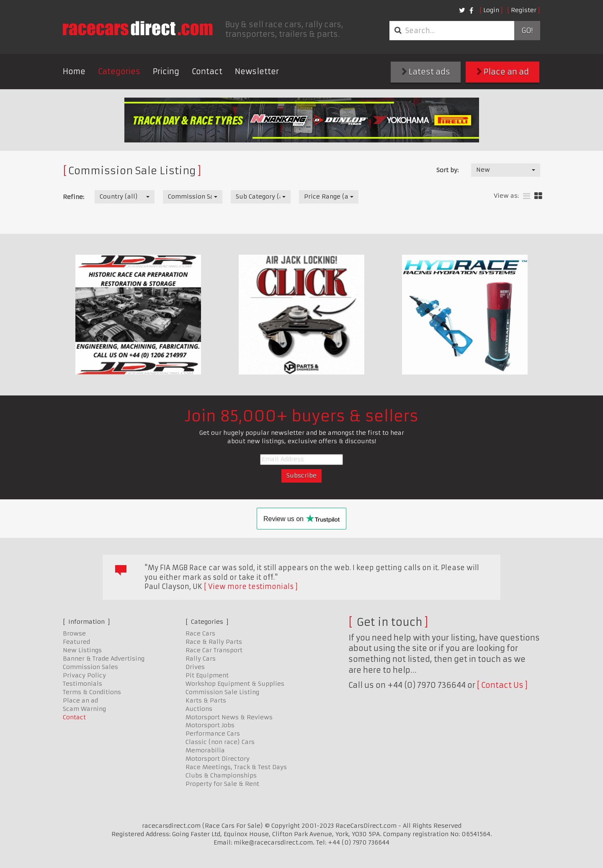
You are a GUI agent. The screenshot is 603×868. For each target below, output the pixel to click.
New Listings (82, 650)
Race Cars (200, 633)
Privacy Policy (84, 675)
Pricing (166, 71)
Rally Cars (201, 659)
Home (74, 71)
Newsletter (257, 71)
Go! (527, 31)
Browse (74, 633)
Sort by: (447, 170)
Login (491, 10)
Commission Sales (90, 667)
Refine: (73, 197)
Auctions (199, 709)
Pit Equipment (207, 675)
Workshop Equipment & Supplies (235, 684)
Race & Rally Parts (214, 642)
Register (524, 10)
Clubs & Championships (221, 775)
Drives (195, 667)
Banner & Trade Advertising (104, 659)
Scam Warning (84, 709)
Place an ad (503, 72)
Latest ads (426, 72)
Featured (76, 642)
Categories (119, 71)
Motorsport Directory (218, 759)
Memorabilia (205, 750)
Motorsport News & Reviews (229, 717)
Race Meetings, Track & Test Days (236, 767)
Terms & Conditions (92, 692)
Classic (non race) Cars (220, 742)
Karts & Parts (206, 700)
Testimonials (82, 684)
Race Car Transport (214, 650)
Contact (207, 71)
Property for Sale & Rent (222, 784)
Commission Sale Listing (222, 692)
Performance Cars (213, 734)
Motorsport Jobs (210, 725)
